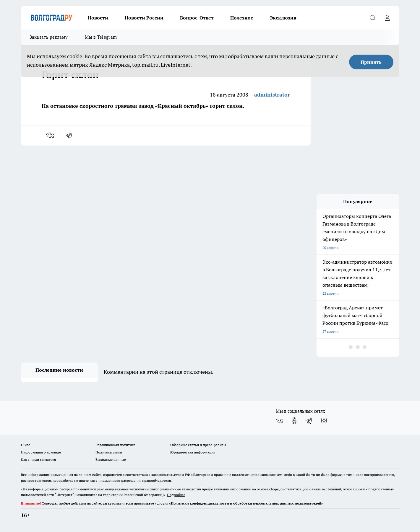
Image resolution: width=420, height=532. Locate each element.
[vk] (51, 135)
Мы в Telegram (101, 37)
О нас (26, 445)
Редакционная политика (115, 445)
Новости (98, 18)
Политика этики (109, 452)
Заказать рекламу (49, 37)
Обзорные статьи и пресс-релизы (198, 445)
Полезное (242, 18)
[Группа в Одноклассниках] (294, 421)
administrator (272, 95)
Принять (371, 62)
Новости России (144, 18)
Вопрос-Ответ (197, 18)
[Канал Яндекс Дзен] (324, 421)
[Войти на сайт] (387, 18)
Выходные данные (111, 460)
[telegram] (71, 135)
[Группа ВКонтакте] (280, 421)
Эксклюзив (283, 18)
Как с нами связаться (38, 460)
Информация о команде (41, 452)
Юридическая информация (193, 452)
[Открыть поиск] (373, 18)
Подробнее (176, 495)
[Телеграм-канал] (309, 421)
